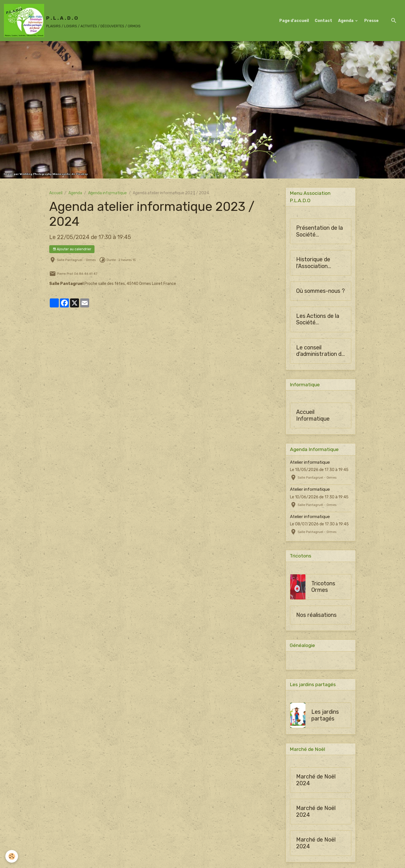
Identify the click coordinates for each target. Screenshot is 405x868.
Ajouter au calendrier (72, 249)
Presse (371, 21)
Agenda (346, 21)
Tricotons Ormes (323, 587)
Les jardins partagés (325, 716)
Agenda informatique (107, 193)
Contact (323, 21)
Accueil (56, 193)
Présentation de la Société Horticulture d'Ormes (319, 232)
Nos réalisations (316, 616)
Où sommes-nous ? (320, 291)
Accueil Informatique (313, 416)
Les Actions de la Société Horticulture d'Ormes (318, 320)
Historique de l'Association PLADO (313, 263)
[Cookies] (12, 856)
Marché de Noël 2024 (316, 781)
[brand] (72, 21)
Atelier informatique (310, 463)
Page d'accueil (294, 21)
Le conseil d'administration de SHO (320, 351)
